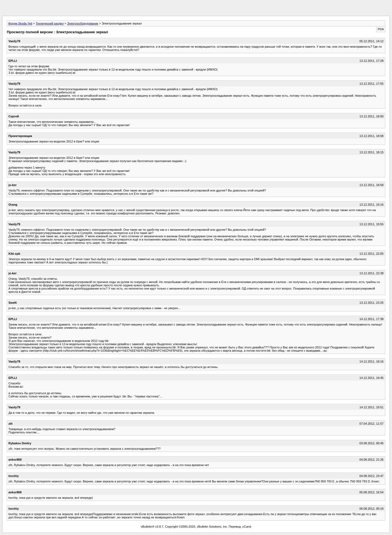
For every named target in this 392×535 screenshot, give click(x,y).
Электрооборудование (83, 23)
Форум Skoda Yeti (20, 23)
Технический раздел (50, 23)
